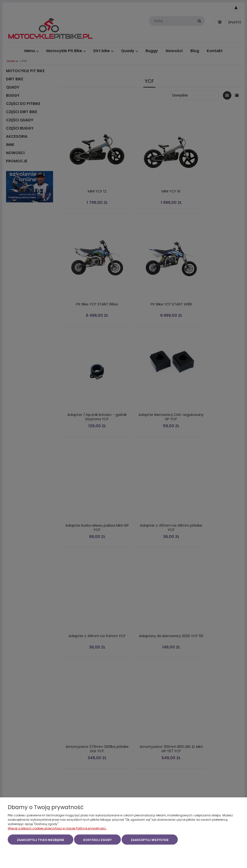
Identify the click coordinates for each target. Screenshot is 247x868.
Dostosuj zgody (97, 840)
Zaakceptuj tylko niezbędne (41, 840)
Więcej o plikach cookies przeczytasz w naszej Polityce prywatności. (57, 829)
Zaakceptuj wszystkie (150, 840)
